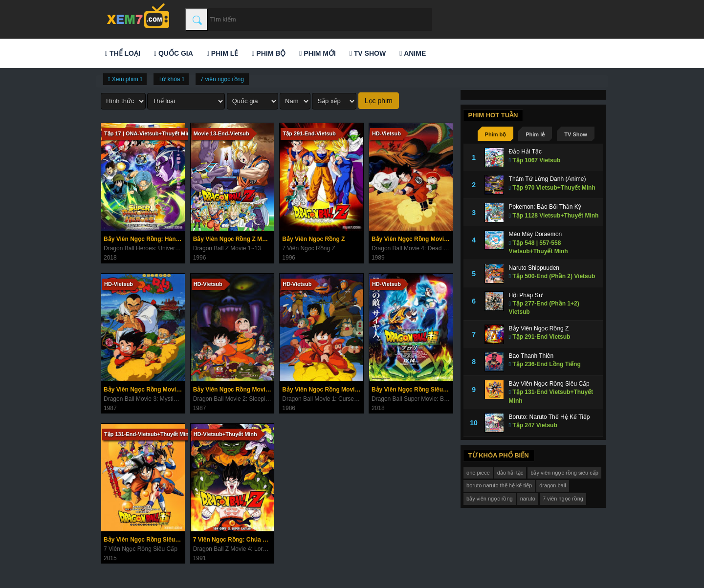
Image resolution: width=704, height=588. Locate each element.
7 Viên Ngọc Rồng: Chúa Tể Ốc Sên (234, 540)
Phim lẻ (222, 53)
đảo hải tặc (510, 473)
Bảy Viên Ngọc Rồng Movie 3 (144, 390)
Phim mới (317, 53)
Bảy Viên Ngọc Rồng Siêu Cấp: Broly (412, 390)
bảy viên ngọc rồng (490, 499)
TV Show (368, 53)
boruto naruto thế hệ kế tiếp (499, 485)
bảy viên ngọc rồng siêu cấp (564, 473)
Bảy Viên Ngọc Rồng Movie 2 (233, 390)
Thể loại (123, 53)
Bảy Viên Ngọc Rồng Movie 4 (412, 239)
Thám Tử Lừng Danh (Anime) (548, 179)
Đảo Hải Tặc (525, 152)
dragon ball (552, 485)
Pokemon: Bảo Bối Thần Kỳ (545, 207)
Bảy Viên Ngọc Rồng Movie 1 (322, 390)
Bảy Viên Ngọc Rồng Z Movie (233, 239)
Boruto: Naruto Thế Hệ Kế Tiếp (550, 417)
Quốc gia (174, 53)
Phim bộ (269, 53)
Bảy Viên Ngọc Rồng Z (313, 239)
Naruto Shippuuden (534, 268)
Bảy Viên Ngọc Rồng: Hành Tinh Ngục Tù (144, 239)
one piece (478, 473)
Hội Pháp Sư (526, 295)
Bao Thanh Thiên (531, 356)
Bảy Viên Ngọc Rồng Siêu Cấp (144, 540)
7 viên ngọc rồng (222, 79)
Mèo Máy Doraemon (536, 234)
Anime (413, 53)
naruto (528, 499)
